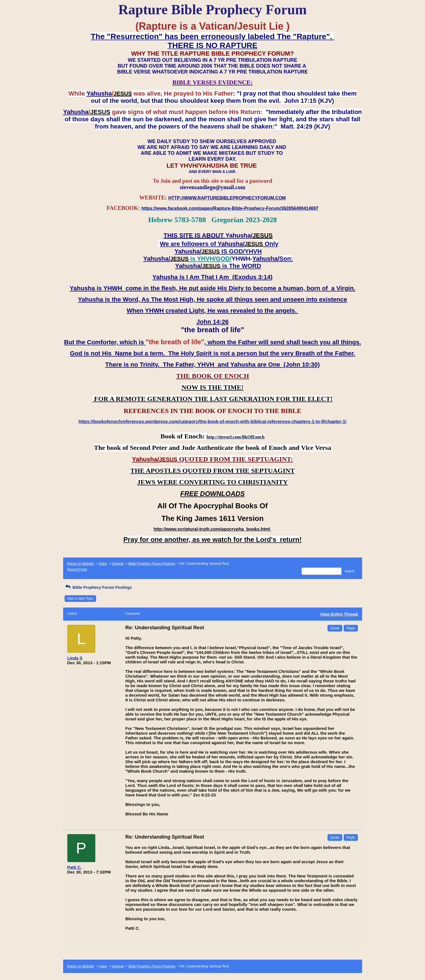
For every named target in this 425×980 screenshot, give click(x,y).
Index (103, 564)
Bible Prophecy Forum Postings (152, 564)
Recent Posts (77, 570)
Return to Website (81, 564)
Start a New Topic (80, 599)
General (118, 564)
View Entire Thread (339, 614)
